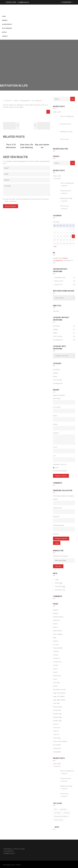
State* (55, 447)
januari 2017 (59, 284)
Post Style (56, 703)
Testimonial (57, 748)
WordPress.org (60, 590)
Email (56, 468)
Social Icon (57, 728)
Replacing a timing (66, 132)
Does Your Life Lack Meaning (27, 146)
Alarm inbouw (7, 24)
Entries (59, 583)
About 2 (56, 627)
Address (56, 433)
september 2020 (60, 277)
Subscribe (58, 566)
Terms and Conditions (60, 741)
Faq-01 (55, 669)
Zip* (54, 456)
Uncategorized (25, 100)
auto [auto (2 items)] (56, 809)
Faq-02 (55, 672)
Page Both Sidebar (59, 693)
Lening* (56, 499)
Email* (55, 416)
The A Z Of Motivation (11, 146)
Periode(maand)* (59, 525)
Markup (56, 329)
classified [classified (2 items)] (67, 813)
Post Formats (58, 336)
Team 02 (56, 734)
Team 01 (56, 731)
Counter (56, 665)
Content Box (57, 662)
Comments (60, 586)
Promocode (57, 710)
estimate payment (61, 539)
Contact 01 (57, 658)
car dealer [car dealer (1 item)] (57, 813)
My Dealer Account (59, 689)
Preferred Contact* (60, 464)
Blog (55, 638)
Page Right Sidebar (59, 700)
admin (15, 100)
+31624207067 (8, 851)
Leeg (57, 543)
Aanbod (5, 20)
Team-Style (57, 738)
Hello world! (57, 112)
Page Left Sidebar (59, 696)
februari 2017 (59, 281)
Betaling (56, 534)
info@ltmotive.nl (24, 2)
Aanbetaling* (58, 508)
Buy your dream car (42, 146)
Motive (4, 32)
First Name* (57, 398)
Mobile (55, 424)
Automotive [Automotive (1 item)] (63, 809)
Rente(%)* (56, 517)
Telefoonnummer (60, 471)
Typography (57, 752)
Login (57, 579)
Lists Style (56, 683)
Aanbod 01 (57, 620)
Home (4, 16)
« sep (55, 246)
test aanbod (57, 745)
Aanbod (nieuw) (58, 617)
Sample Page (57, 714)
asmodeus (56, 326)
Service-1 (56, 724)
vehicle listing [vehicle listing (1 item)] (58, 820)
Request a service (61, 476)
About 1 (56, 624)
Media (55, 333)
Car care (56, 644)
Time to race (64, 139)
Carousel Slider (58, 648)
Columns (56, 651)
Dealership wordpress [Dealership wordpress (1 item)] (61, 816)
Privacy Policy (57, 707)
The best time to (66, 124)
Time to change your (67, 116)
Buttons (56, 641)
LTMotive (18, 865)
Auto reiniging (7, 28)
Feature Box (57, 676)
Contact (5, 36)
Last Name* (57, 407)
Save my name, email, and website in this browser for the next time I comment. (27, 200)
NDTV (57, 827)
